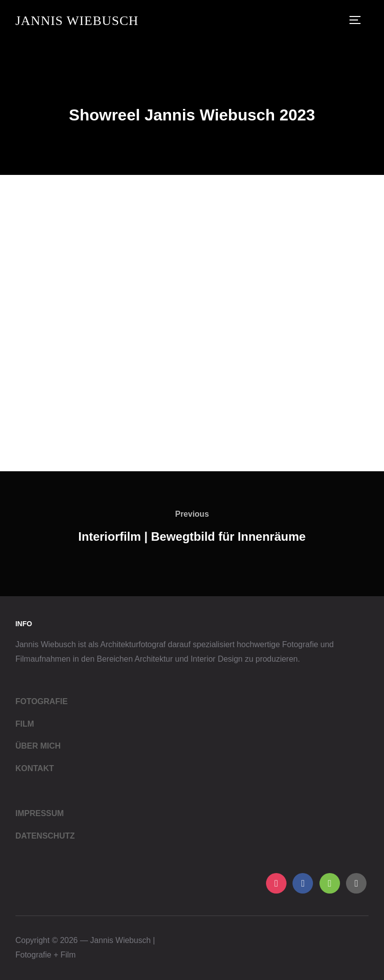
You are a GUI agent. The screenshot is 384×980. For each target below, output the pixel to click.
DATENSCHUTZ (45, 836)
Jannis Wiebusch (77, 21)
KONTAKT (35, 768)
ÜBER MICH (38, 746)
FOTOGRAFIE (42, 701)
